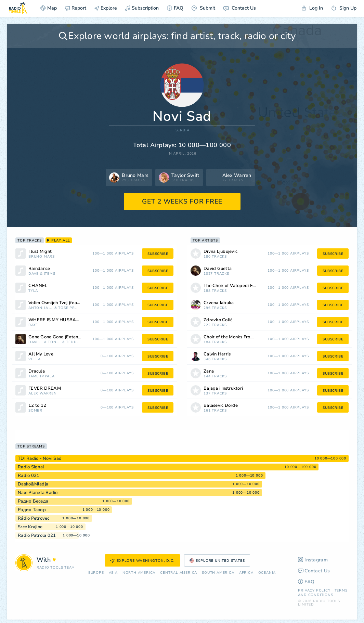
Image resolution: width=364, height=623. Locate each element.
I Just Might (40, 252)
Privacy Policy (314, 590)
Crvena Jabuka (219, 303)
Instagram (313, 560)
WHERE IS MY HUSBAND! (56, 320)
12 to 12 (37, 406)
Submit (203, 8)
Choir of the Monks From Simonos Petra (239, 337)
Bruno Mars (42, 257)
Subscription (142, 8)
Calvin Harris (217, 354)
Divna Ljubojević (220, 252)
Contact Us (240, 8)
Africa (246, 573)
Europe (96, 573)
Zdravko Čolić (218, 320)
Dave (34, 274)
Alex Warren (43, 394)
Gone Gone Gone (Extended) (58, 337)
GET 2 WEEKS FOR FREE (182, 202)
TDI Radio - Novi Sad (40, 458)
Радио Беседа (33, 501)
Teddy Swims (73, 342)
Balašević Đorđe (221, 406)
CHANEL (38, 286)
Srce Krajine (30, 527)
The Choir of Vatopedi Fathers (235, 286)
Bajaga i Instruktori (223, 388)
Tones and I (54, 342)
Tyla (33, 291)
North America (139, 573)
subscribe (158, 254)
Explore (106, 8)
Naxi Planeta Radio (38, 493)
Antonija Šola (41, 308)
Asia (113, 573)
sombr (35, 411)
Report (76, 8)
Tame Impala (42, 377)
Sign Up (344, 8)
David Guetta (36, 342)
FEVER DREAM (45, 388)
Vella (35, 359)
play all (59, 241)
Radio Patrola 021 (37, 535)
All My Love (41, 354)
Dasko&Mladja (33, 484)
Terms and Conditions (323, 593)
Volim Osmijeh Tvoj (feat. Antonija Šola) (63, 303)
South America (218, 573)
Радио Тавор (32, 510)
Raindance (39, 269)
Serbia (183, 131)
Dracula (37, 371)
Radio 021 (29, 476)
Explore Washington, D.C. (142, 561)
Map (49, 8)
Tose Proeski (69, 308)
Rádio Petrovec (34, 518)
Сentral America (179, 573)
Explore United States (217, 561)
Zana (209, 371)
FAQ (175, 8)
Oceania (267, 573)
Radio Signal (31, 467)
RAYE (33, 325)
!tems (50, 274)
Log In (312, 8)
